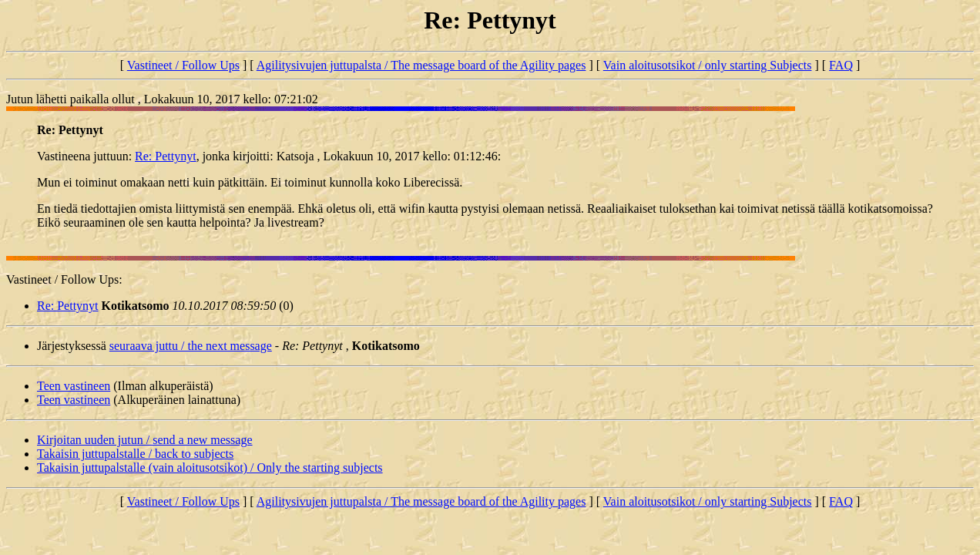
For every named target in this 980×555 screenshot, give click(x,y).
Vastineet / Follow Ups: (64, 279)
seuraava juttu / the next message (191, 346)
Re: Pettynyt (166, 156)
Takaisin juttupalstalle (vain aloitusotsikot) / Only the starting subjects (210, 468)
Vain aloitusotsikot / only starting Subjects (708, 65)
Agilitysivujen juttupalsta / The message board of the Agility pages (421, 65)
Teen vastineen (74, 386)
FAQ (841, 65)
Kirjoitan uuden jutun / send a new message (145, 440)
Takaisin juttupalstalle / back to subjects (135, 454)
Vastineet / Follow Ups (183, 65)
